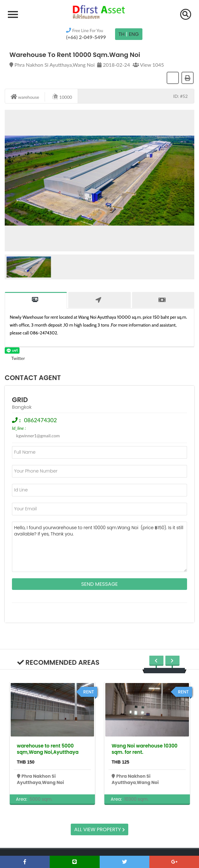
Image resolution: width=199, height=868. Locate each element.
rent (89, 692)
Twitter (15, 358)
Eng (134, 34)
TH (122, 34)
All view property (99, 829)
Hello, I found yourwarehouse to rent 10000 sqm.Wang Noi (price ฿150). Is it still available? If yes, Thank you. (99, 547)
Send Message (99, 584)
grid (20, 400)
